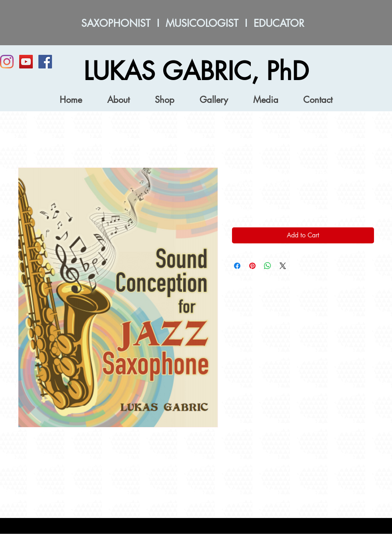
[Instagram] (7, 62)
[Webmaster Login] (354, 529)
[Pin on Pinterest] (252, 266)
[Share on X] (283, 266)
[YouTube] (26, 62)
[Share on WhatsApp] (268, 266)
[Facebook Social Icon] (45, 62)
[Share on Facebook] (237, 266)
